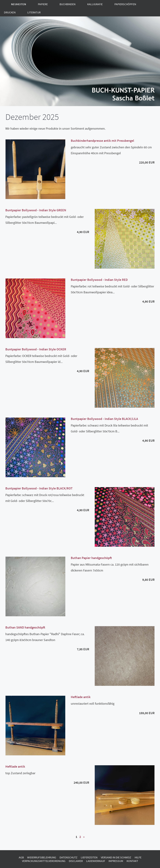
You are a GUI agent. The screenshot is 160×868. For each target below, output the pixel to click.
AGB (21, 857)
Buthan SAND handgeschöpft (25, 627)
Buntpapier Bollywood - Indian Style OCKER (36, 349)
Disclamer (76, 861)
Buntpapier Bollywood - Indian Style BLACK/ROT (39, 488)
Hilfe (138, 857)
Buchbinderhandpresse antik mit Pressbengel (102, 141)
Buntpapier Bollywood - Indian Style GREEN (36, 210)
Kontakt (132, 861)
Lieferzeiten (89, 857)
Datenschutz (68, 857)
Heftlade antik (81, 697)
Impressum (116, 861)
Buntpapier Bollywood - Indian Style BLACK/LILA (104, 419)
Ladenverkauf (96, 861)
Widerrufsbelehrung (42, 857)
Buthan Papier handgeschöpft (91, 558)
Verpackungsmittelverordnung (44, 861)
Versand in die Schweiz (116, 857)
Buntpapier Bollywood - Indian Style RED (99, 280)
